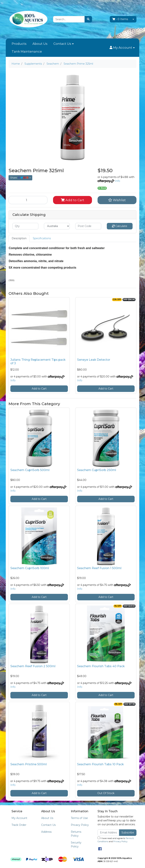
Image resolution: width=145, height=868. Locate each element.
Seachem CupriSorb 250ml (97, 470)
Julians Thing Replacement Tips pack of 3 (38, 361)
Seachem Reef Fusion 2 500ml (33, 666)
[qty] (25, 226)
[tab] (19, 238)
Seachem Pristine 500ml (29, 764)
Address (46, 832)
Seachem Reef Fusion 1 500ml (99, 568)
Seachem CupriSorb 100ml (30, 568)
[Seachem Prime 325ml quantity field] (28, 200)
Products (19, 44)
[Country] (57, 226)
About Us (40, 44)
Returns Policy (76, 834)
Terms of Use (79, 818)
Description (19, 238)
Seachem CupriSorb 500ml (30, 470)
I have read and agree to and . (116, 840)
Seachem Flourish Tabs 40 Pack (101, 666)
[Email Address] (108, 833)
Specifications (42, 238)
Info (118, 181)
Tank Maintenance (27, 51)
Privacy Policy (80, 825)
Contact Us (62, 44)
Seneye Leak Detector (94, 360)
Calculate (120, 226)
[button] (122, 48)
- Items (120, 19)
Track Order (19, 825)
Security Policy (76, 845)
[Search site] (88, 19)
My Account (19, 818)
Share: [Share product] (20, 178)
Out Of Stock (106, 793)
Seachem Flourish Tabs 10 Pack (100, 764)
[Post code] (88, 226)
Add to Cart (72, 200)
